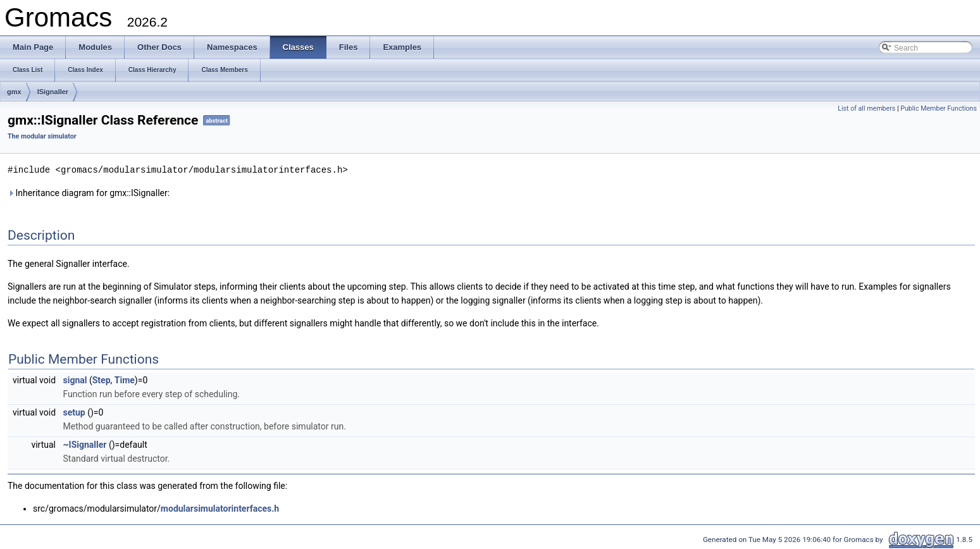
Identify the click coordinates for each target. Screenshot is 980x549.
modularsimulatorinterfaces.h (220, 508)
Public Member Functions (939, 108)
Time (125, 379)
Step (102, 379)
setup (74, 412)
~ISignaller (85, 444)
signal (75, 379)
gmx (14, 92)
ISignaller (53, 92)
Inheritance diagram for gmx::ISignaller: (89, 192)
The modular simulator (42, 136)
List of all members (866, 108)
